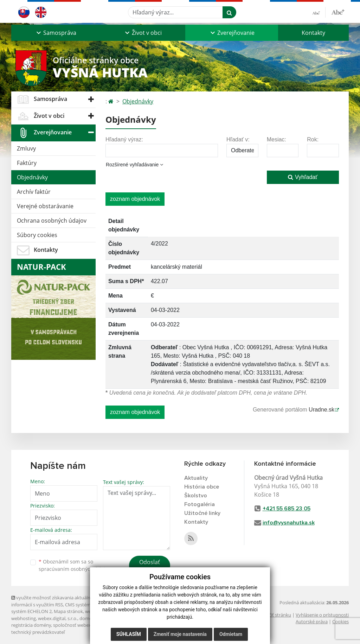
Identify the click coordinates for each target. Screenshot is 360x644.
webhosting (24, 618)
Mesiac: (277, 139)
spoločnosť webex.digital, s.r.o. (85, 625)
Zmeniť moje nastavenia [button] (180, 634)
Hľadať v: (238, 139)
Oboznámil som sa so (75, 565)
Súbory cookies (37, 235)
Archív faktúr (34, 192)
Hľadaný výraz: (124, 139)
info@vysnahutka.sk (289, 523)
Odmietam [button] (231, 634)
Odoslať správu (150, 566)
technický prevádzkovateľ (38, 632)
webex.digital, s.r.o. (58, 618)
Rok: (313, 139)
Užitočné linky (202, 513)
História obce (202, 487)
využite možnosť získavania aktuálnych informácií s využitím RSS (54, 601)
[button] (56, 33)
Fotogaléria (200, 504)
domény (88, 618)
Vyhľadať (303, 177)
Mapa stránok (68, 611)
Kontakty (313, 33)
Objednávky (32, 177)
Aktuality (196, 478)
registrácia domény (31, 625)
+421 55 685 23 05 (287, 509)
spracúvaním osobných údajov (75, 569)
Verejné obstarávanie (45, 206)
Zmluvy (26, 148)
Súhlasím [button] (129, 634)
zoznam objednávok (135, 199)
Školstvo (196, 496)
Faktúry (27, 163)
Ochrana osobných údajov (52, 221)
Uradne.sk (322, 410)
